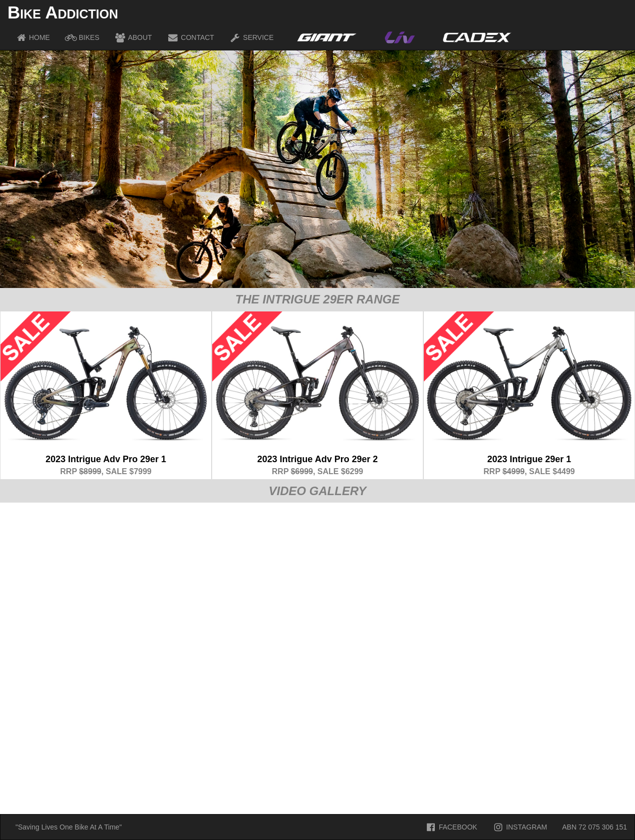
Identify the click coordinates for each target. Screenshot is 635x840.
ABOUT (133, 37)
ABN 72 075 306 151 (595, 827)
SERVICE (251, 37)
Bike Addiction (63, 12)
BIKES (82, 37)
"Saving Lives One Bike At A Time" (69, 827)
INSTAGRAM (520, 827)
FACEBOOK (451, 827)
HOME (32, 37)
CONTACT (190, 37)
